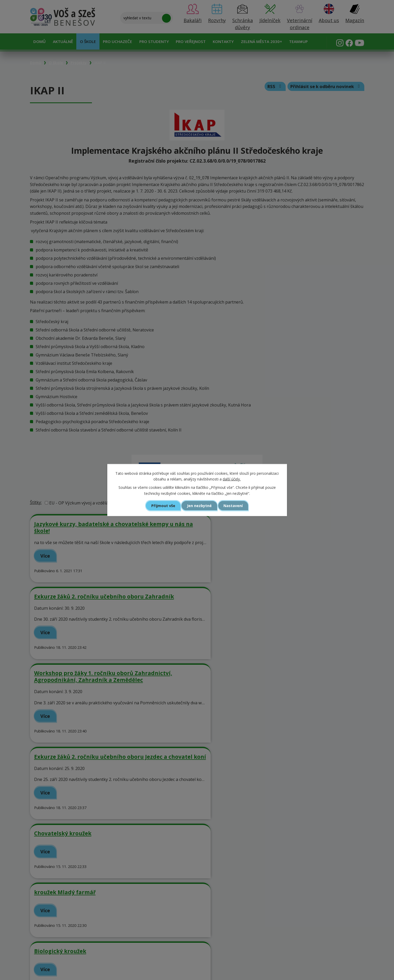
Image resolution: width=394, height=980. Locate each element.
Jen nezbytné (199, 506)
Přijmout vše (162, 506)
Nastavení (234, 506)
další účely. (232, 479)
